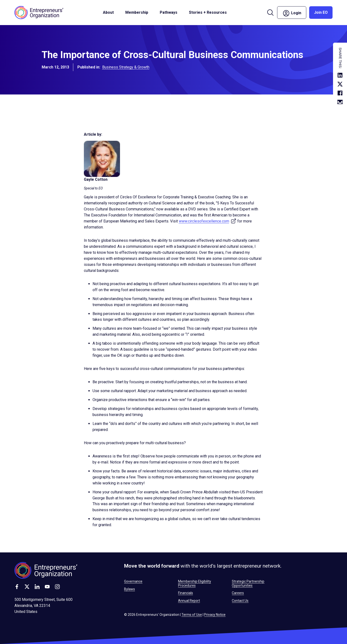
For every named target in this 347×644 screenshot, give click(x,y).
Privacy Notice (215, 615)
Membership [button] (137, 12)
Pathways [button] (169, 12)
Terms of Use (192, 615)
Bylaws (130, 589)
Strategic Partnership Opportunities (248, 583)
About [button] (108, 12)
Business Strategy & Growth (126, 68)
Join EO (321, 12)
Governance (133, 581)
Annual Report (189, 601)
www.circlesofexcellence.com (208, 221)
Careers (238, 593)
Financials (186, 593)
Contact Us (240, 601)
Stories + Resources (208, 12)
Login (292, 13)
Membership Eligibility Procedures (195, 583)
